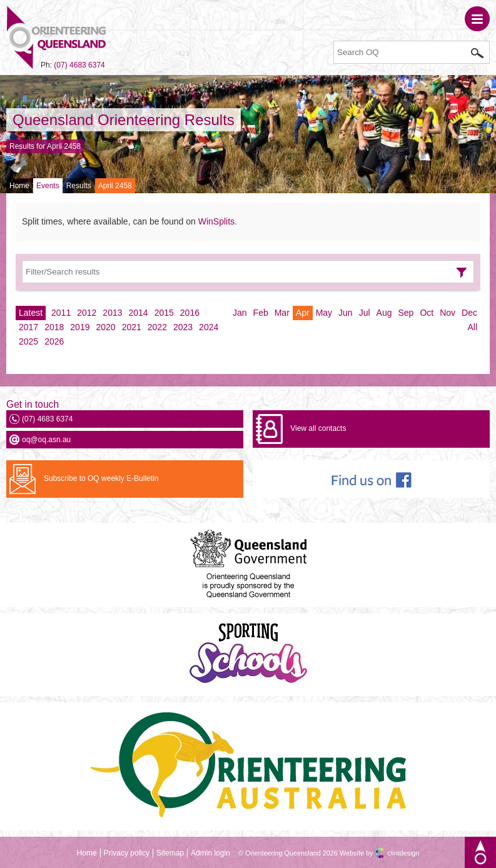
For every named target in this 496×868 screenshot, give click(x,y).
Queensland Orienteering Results (124, 120)
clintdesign (403, 853)
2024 (209, 327)
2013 (112, 313)
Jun (346, 313)
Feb (261, 313)
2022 (157, 327)
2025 (28, 341)
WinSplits (216, 221)
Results (79, 186)
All (472, 327)
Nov (448, 313)
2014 (139, 313)
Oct (427, 313)
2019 (80, 327)
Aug (384, 313)
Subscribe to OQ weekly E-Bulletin (101, 478)
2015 (164, 313)
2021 (132, 327)
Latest (31, 313)
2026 (54, 341)
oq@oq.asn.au (46, 440)
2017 (28, 327)
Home (19, 186)
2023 (183, 327)
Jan (240, 313)
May (324, 313)
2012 (87, 313)
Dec (469, 313)
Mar (282, 313)
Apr (303, 313)
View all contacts (318, 428)
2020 (105, 327)
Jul (365, 313)
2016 (190, 313)
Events (48, 186)
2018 (54, 327)
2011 (61, 313)
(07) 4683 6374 (79, 65)
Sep (406, 313)
